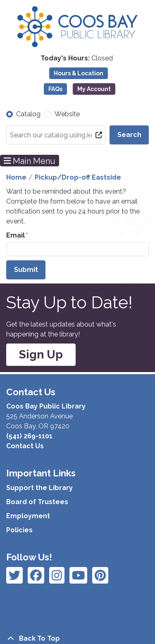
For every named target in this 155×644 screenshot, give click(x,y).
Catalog (28, 114)
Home (16, 177)
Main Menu (30, 161)
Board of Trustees (37, 502)
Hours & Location (79, 73)
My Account (94, 89)
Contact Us (25, 446)
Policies (19, 530)
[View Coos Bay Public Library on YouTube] (100, 575)
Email (15, 235)
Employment (28, 516)
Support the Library (39, 488)
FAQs (55, 89)
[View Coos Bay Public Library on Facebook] (14, 575)
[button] (76, 58)
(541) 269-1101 (29, 436)
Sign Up (41, 354)
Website (67, 114)
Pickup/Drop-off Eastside (78, 177)
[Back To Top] (77, 639)
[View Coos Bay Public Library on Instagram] (36, 575)
